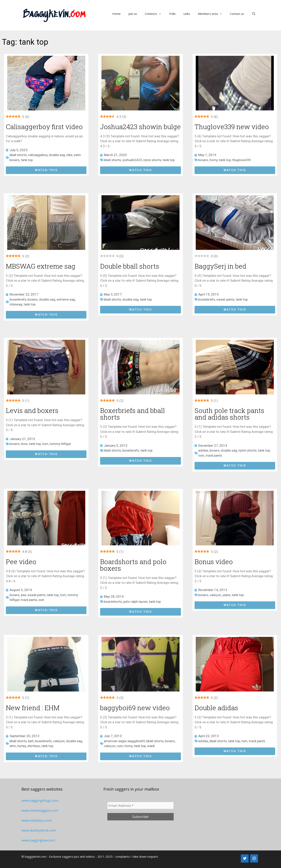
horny (214, 160)
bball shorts (18, 155)
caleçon (215, 595)
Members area (212, 14)
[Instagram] (254, 858)
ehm (13, 746)
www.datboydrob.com (39, 830)
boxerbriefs (18, 299)
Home (116, 14)
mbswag (16, 304)
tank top (27, 160)
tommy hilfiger (60, 444)
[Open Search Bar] (254, 14)
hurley (22, 746)
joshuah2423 (132, 160)
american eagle (115, 741)
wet (41, 600)
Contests (155, 14)
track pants (214, 455)
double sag (57, 155)
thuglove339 (241, 160)
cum (120, 746)
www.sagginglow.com (38, 840)
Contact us (237, 14)
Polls (172, 14)
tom (45, 444)
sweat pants (225, 299)
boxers (203, 160)
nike (69, 155)
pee (24, 595)
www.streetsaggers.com (40, 810)
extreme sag (66, 299)
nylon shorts (152, 160)
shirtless (34, 746)
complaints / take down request (137, 856)
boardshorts (113, 602)
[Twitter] (245, 858)
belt (31, 741)
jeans (226, 595)
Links (187, 14)
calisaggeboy (38, 155)
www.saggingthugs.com (40, 800)
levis (24, 444)
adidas (203, 450)
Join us (133, 14)
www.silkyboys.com (37, 820)
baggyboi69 (136, 741)
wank (151, 746)
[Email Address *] (140, 806)
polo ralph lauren (135, 602)
